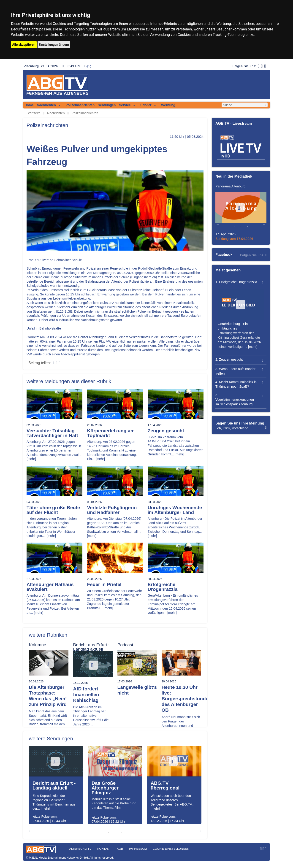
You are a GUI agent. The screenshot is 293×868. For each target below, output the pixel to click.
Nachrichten (46, 105)
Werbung (168, 105)
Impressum (138, 849)
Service (125, 105)
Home (29, 105)
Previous (30, 831)
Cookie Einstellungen (171, 849)
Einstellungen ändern (54, 45)
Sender (146, 105)
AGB (120, 849)
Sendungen (107, 105)
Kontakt (104, 849)
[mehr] (31, 459)
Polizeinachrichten (80, 105)
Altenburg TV (80, 849)
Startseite (34, 113)
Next (200, 831)
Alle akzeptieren (24, 45)
